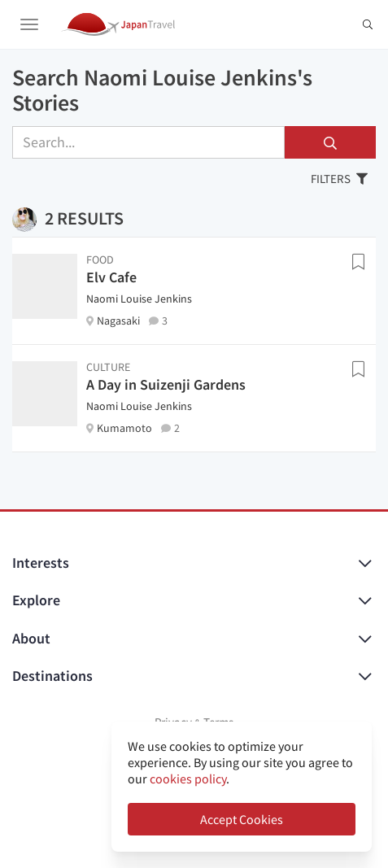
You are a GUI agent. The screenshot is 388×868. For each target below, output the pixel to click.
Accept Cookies (242, 819)
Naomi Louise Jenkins (139, 299)
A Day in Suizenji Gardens (166, 384)
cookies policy (188, 779)
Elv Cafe (111, 277)
